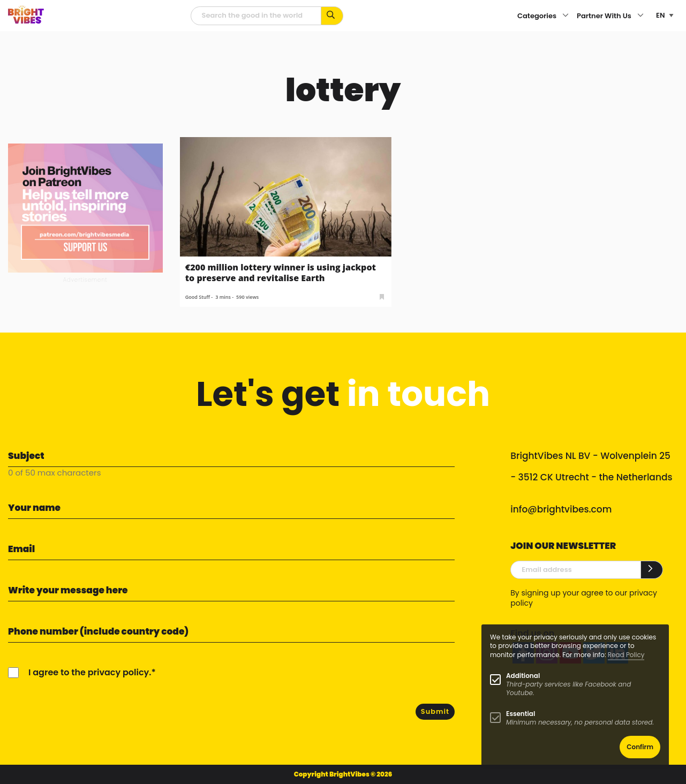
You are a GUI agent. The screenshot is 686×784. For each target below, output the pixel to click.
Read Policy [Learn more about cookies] (626, 655)
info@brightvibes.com (561, 509)
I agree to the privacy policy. (90, 672)
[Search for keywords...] (332, 16)
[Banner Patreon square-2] (85, 208)
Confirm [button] (640, 747)
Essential (521, 714)
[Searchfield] (256, 16)
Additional (523, 676)
